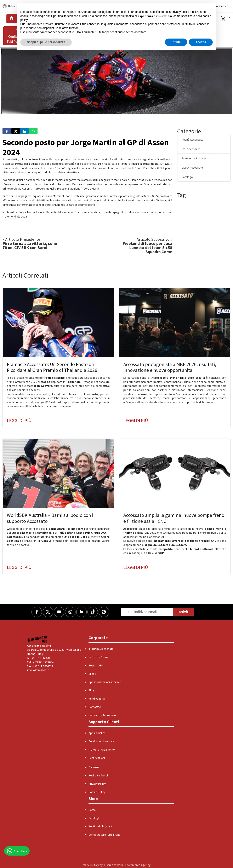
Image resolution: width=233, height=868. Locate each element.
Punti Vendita (97, 699)
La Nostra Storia (98, 657)
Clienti (92, 674)
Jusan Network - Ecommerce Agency (127, 865)
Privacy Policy (97, 784)
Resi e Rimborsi (98, 775)
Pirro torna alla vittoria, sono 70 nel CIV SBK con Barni (30, 243)
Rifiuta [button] (176, 42)
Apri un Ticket (97, 733)
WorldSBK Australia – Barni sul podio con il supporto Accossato (51, 518)
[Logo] (38, 639)
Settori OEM (96, 665)
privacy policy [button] (180, 12)
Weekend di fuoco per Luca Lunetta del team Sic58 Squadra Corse (148, 245)
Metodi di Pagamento (102, 750)
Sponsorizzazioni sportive (105, 682)
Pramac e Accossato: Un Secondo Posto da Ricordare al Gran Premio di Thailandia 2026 (52, 367)
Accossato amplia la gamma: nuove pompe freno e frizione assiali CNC (174, 518)
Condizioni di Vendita (101, 741)
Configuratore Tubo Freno (104, 835)
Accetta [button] (201, 42)
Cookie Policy (97, 792)
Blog (91, 690)
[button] (227, 18)
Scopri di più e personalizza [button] (46, 42)
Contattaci (95, 707)
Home (92, 810)
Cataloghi (94, 818)
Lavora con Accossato (102, 715)
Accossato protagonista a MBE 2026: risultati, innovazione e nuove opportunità (170, 367)
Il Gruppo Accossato (101, 649)
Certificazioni (97, 758)
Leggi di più (19, 420)
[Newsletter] (147, 612)
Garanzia (94, 767)
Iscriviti (183, 612)
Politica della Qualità (101, 826)
